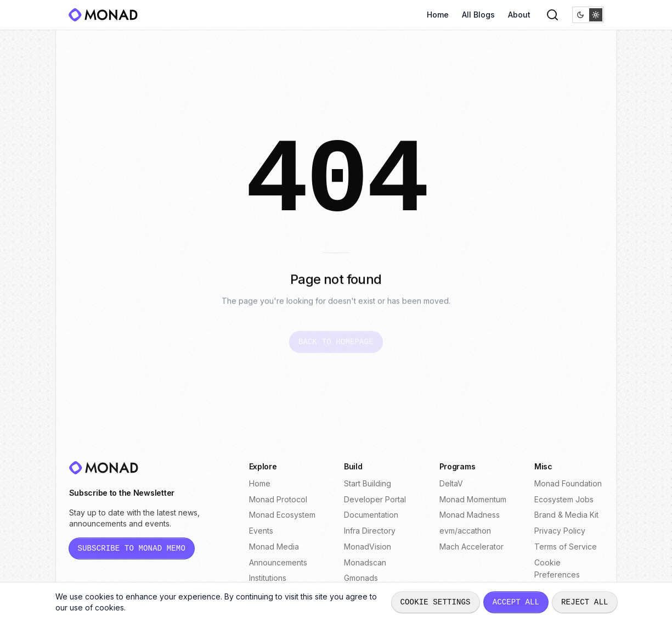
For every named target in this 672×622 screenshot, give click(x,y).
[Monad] (106, 15)
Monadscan (365, 562)
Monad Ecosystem (282, 515)
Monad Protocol (278, 499)
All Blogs (478, 15)
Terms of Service (566, 547)
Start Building (368, 483)
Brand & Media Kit (566, 515)
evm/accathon (465, 531)
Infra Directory (370, 531)
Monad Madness (470, 515)
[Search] (552, 15)
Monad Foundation (568, 483)
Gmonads (361, 578)
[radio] (580, 15)
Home (438, 15)
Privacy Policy (560, 531)
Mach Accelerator (471, 547)
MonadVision (368, 547)
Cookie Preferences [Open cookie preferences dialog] (557, 569)
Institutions (268, 578)
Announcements (278, 562)
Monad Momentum (473, 499)
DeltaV (451, 483)
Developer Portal (375, 499)
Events (261, 531)
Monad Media (274, 547)
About (519, 15)
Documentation (371, 515)
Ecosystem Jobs (564, 499)
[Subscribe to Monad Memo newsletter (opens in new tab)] (132, 548)
